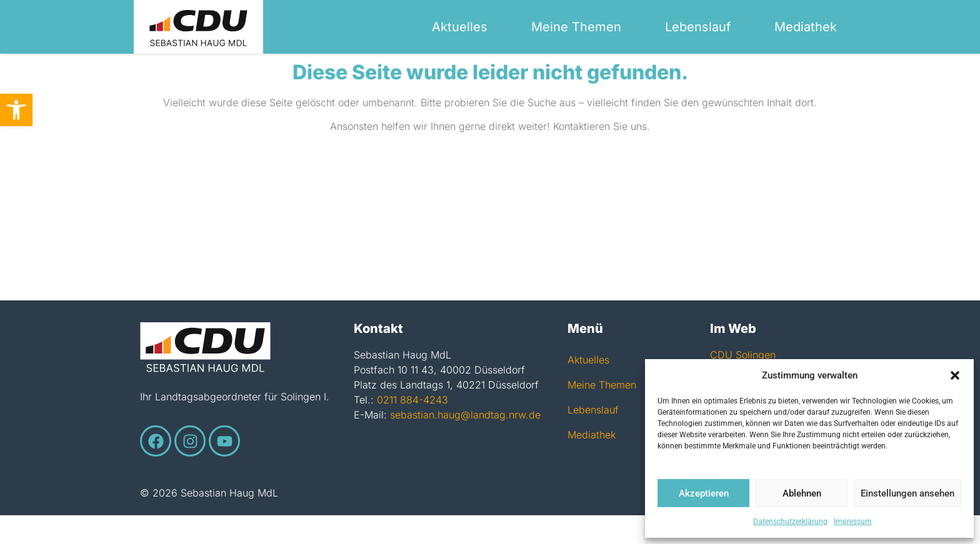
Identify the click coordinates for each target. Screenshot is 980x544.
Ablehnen (802, 493)
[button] (955, 375)
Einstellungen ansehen (907, 493)
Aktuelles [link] (460, 27)
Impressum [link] (853, 522)
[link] (16, 110)
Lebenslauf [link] (698, 27)
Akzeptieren (704, 493)
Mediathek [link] (806, 27)
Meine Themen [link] (576, 27)
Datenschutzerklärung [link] (790, 522)
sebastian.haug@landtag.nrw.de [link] (465, 443)
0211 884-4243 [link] (412, 428)
